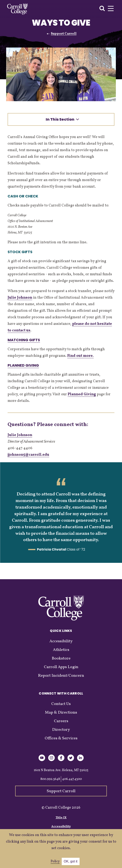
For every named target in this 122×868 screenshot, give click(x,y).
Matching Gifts (24, 340)
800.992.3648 (50, 779)
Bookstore (61, 658)
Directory (61, 730)
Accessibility (61, 641)
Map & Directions (61, 713)
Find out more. (80, 356)
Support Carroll (64, 34)
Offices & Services (61, 738)
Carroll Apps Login (61, 667)
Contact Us (61, 704)
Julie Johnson (20, 298)
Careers (61, 721)
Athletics (61, 650)
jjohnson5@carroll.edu (28, 455)
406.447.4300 (72, 779)
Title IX (61, 818)
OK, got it (71, 861)
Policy (55, 861)
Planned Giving (23, 365)
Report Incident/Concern (61, 676)
